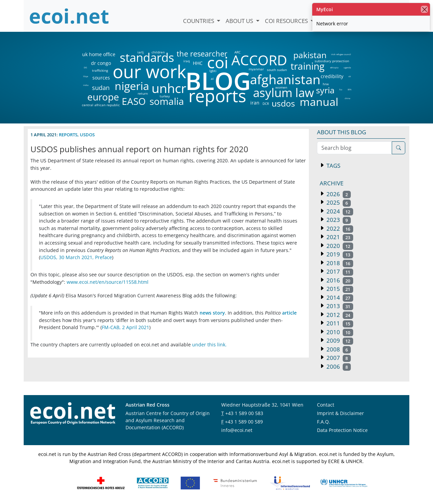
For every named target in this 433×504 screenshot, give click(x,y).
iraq (187, 61)
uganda (347, 68)
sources (101, 78)
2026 (338, 194)
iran (255, 103)
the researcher (190, 54)
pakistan (310, 55)
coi (218, 62)
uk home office (99, 54)
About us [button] (240, 21)
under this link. (209, 345)
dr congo (101, 63)
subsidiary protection (332, 61)
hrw (326, 84)
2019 (339, 254)
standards (147, 58)
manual (319, 102)
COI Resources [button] (287, 21)
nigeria (132, 86)
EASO (134, 101)
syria (325, 90)
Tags (333, 166)
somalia (167, 101)
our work (149, 71)
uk (350, 76)
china (347, 98)
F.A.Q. (324, 422)
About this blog (341, 132)
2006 (338, 366)
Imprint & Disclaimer (340, 413)
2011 (339, 323)
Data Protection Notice (342, 430)
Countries (199, 21)
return (143, 93)
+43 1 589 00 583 (244, 413)
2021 (339, 237)
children (158, 52)
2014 (339, 297)
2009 (339, 340)
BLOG (218, 81)
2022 (339, 228)
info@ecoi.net (237, 430)
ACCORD (259, 60)
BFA (350, 90)
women (281, 87)
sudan (101, 88)
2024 (339, 211)
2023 (338, 220)
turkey (165, 96)
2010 (339, 332)
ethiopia (334, 68)
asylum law (283, 93)
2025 (338, 202)
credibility (332, 76)
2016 (339, 280)
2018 (339, 263)
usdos (283, 103)
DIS (85, 68)
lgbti (213, 71)
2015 (339, 289)
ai (212, 78)
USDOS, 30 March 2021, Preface (76, 257)
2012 (339, 315)
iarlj (140, 52)
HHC (198, 63)
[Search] (398, 148)
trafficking (100, 70)
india (86, 85)
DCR (266, 104)
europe (103, 97)
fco (341, 90)
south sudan (277, 70)
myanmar (256, 69)
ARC (237, 52)
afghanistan (285, 79)
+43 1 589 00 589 (244, 422)
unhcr (169, 88)
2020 (339, 246)
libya (85, 76)
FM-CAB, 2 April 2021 (126, 327)
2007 (338, 358)
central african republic (101, 105)
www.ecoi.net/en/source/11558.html (108, 282)
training (307, 66)
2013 (339, 306)
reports (217, 96)
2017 (339, 271)
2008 (338, 349)
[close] (424, 9)
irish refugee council (341, 54)
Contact (326, 405)
